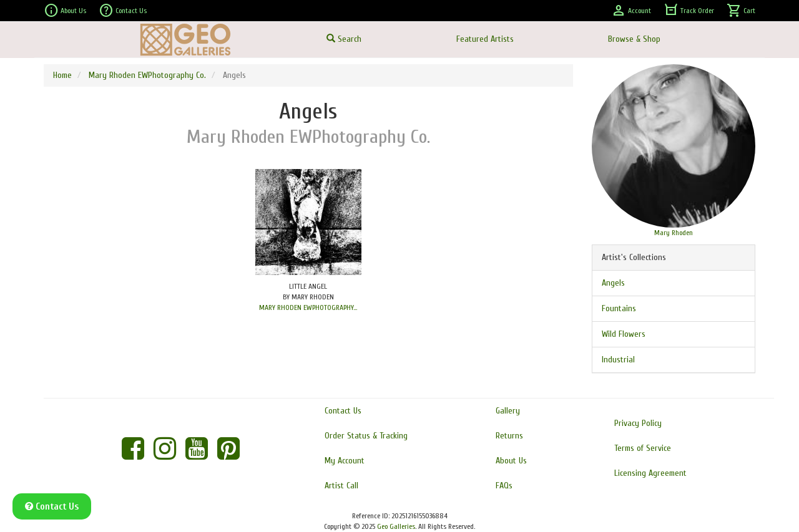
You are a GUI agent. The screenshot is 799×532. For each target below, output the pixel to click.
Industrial (618, 360)
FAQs (504, 486)
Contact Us (123, 11)
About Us (65, 11)
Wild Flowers (624, 334)
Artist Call (341, 486)
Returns (509, 436)
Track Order (689, 11)
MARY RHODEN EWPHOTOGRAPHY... (308, 307)
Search (344, 39)
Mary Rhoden (674, 233)
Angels (613, 283)
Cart (741, 11)
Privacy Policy (638, 423)
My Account (345, 461)
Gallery (508, 411)
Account (631, 11)
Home (62, 75)
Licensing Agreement (650, 473)
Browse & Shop (634, 39)
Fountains (619, 308)
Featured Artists (485, 39)
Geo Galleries (396, 526)
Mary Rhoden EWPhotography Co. (147, 75)
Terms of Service (643, 448)
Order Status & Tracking (366, 436)
